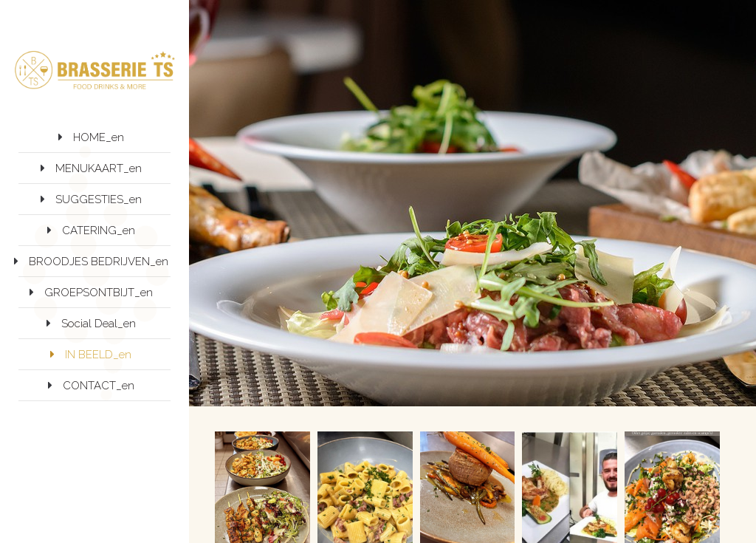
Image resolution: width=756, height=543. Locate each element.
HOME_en (99, 137)
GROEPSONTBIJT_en (99, 293)
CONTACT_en (99, 386)
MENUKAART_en (99, 168)
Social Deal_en (99, 324)
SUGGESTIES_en (99, 199)
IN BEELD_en (98, 355)
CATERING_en (99, 230)
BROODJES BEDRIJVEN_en (99, 262)
